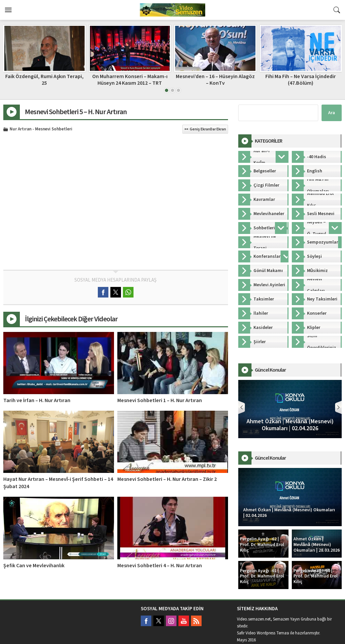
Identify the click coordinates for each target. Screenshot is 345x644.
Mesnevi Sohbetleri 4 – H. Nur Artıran (160, 566)
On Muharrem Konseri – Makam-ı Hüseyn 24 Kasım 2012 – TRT (130, 80)
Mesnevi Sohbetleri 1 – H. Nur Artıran (160, 400)
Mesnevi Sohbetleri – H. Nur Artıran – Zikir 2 (167, 479)
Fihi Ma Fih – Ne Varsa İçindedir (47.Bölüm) (301, 80)
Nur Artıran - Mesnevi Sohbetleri (41, 129)
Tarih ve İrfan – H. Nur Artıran (37, 400)
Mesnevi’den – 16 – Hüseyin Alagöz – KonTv (215, 80)
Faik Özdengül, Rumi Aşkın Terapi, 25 (44, 80)
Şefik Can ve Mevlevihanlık (34, 566)
